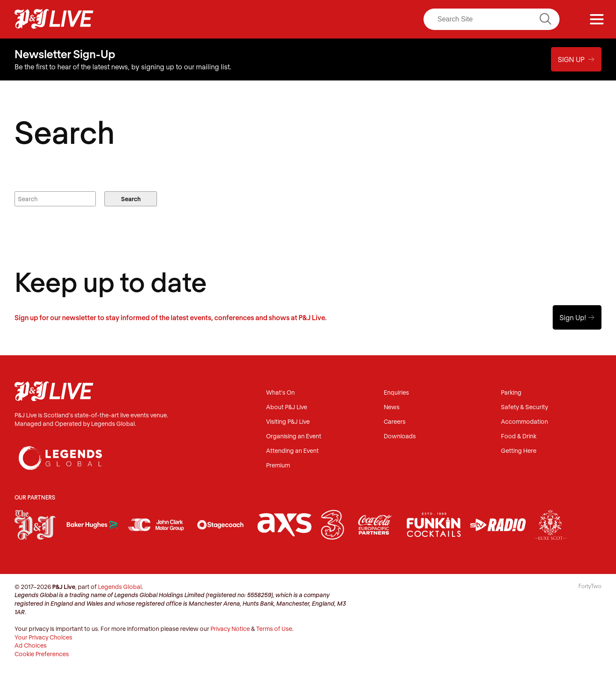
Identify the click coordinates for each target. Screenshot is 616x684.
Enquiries (396, 393)
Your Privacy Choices (43, 637)
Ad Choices (31, 645)
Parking (511, 393)
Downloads (400, 436)
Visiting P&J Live (288, 422)
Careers (395, 422)
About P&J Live (287, 407)
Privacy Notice (230, 629)
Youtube (373, 19)
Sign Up (576, 59)
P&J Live (54, 19)
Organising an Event (294, 436)
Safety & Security (524, 407)
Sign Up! (577, 317)
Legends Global (120, 587)
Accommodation (524, 422)
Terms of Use (274, 629)
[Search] (492, 19)
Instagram (320, 19)
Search (131, 199)
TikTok (391, 19)
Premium (278, 465)
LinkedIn (355, 19)
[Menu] (597, 19)
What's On (280, 393)
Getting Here (519, 451)
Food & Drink (519, 436)
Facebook (302, 19)
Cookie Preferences (42, 654)
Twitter (338, 19)
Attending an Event (292, 451)
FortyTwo (590, 586)
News (392, 407)
